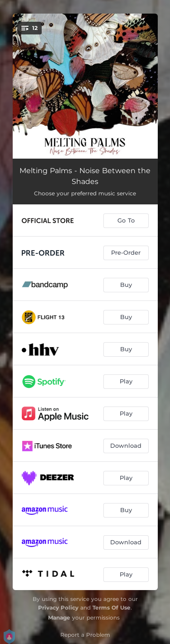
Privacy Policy (58, 608)
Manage (59, 617)
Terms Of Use (112, 608)
